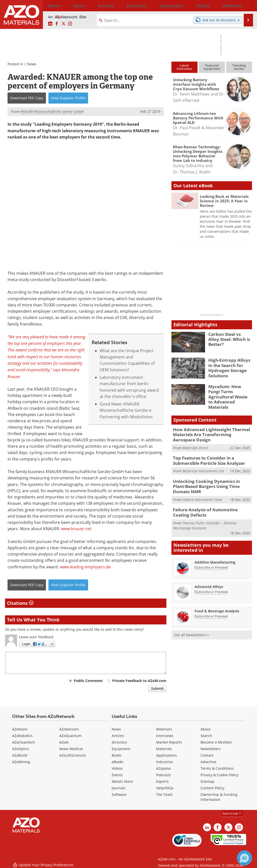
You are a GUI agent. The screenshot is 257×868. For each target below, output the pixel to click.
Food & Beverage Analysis (217, 595)
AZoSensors (69, 729)
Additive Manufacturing (215, 546)
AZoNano (20, 729)
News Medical (71, 749)
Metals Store (122, 781)
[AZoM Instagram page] (70, 24)
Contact (207, 755)
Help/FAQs (165, 788)
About (206, 729)
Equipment (121, 749)
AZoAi (64, 742)
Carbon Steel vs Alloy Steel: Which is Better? (230, 336)
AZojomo (163, 768)
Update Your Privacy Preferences (43, 862)
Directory (116, 6)
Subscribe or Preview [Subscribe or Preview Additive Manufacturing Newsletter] (211, 551)
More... (246, 6)
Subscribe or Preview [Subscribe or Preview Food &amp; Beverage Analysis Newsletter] (211, 600)
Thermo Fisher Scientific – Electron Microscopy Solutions (205, 509)
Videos (117, 768)
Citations (20, 603)
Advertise (208, 762)
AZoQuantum (70, 736)
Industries (165, 762)
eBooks (118, 762)
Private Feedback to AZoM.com (139, 681)
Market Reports (169, 742)
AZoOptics (21, 749)
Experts (162, 781)
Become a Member (216, 742)
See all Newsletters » (191, 619)
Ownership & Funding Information (219, 797)
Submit (157, 688)
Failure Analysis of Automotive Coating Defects (210, 497)
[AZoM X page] (63, 24)
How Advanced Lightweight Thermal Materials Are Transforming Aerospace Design (209, 428)
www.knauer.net (76, 529)
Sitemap (207, 781)
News (32, 64)
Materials (164, 749)
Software (119, 794)
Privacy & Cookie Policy (219, 775)
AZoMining (21, 762)
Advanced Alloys (209, 570)
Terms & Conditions (217, 768)
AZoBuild (20, 755)
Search (206, 736)
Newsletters (211, 749)
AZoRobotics (22, 736)
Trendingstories (239, 67)
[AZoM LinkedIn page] (50, 24)
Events (117, 775)
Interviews (165, 736)
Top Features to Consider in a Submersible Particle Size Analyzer (206, 453)
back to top (232, 813)
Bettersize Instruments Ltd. (204, 462)
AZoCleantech (24, 742)
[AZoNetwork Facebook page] (57, 24)
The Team (164, 794)
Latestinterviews (184, 67)
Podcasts (164, 775)
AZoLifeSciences (73, 755)
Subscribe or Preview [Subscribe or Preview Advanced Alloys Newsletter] (211, 576)
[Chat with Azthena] (244, 858)
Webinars (164, 729)
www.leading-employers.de (85, 567)
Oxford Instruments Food (202, 485)
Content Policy (212, 788)
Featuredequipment (212, 67)
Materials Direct (195, 440)
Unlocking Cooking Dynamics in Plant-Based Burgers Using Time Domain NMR (210, 475)
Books (117, 755)
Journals (119, 788)
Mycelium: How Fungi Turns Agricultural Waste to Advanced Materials (229, 393)
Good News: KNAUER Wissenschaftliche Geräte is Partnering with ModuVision (126, 410)
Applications (167, 755)
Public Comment (88, 681)
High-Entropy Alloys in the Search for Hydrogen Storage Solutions (229, 367)
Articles (118, 736)
